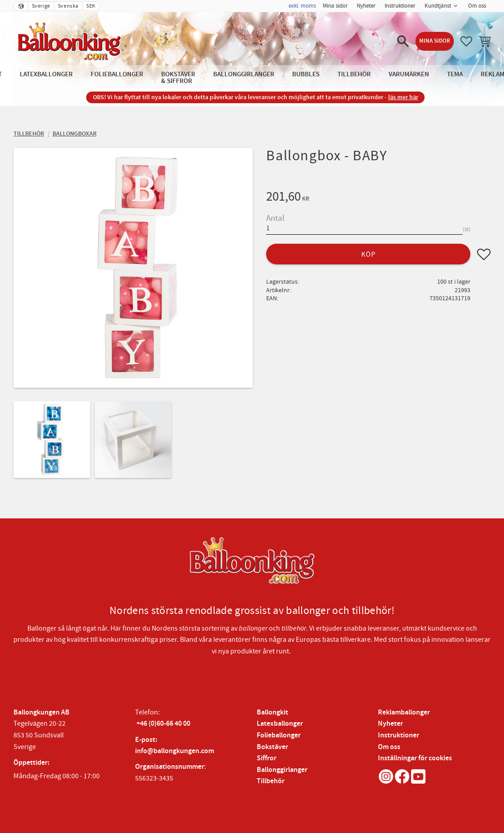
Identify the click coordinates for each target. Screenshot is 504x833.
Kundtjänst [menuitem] (438, 6)
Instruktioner (399, 735)
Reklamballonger (404, 712)
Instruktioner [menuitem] (400, 6)
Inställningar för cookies (415, 758)
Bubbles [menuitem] (306, 74)
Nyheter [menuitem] (366, 6)
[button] (403, 41)
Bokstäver (272, 747)
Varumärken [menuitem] (409, 74)
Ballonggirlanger (282, 770)
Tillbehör (271, 781)
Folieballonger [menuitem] (117, 74)
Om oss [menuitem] (477, 6)
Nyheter (390, 724)
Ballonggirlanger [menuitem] (244, 74)
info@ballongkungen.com (175, 751)
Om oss (389, 747)
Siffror (267, 758)
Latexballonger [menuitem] (46, 74)
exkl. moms (302, 6)
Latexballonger (280, 724)
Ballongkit (272, 712)
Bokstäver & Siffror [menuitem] (178, 78)
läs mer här (403, 97)
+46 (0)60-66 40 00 (163, 724)
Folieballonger (279, 735)
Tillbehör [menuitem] (354, 74)
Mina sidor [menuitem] (335, 6)
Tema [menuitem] (455, 74)
